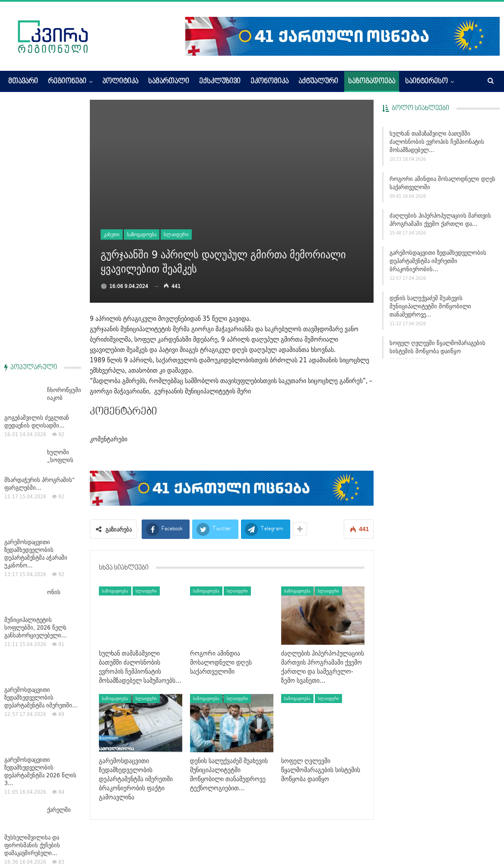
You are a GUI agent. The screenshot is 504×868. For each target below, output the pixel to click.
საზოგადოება (372, 82)
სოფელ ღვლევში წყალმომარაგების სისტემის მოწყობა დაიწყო (437, 347)
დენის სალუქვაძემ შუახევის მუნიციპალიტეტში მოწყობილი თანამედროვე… (430, 306)
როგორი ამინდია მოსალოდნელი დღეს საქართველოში (442, 183)
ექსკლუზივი (220, 82)
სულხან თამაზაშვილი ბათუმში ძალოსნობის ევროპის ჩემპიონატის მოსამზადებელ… (437, 142)
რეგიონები (67, 82)
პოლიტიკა (120, 82)
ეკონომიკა (269, 82)
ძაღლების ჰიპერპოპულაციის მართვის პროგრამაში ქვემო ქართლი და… (440, 220)
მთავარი (23, 82)
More (413, 82)
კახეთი (112, 234)
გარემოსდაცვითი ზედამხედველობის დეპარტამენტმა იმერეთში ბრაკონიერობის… (438, 261)
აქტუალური (318, 82)
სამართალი (169, 82)
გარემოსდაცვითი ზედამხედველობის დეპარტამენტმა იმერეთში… (41, 438)
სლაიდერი (176, 234)
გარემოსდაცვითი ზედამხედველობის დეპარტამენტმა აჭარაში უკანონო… (36, 295)
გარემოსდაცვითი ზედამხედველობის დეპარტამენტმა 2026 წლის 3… (40, 512)
